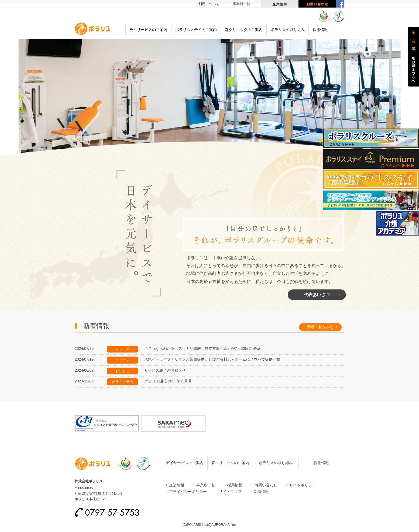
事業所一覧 (241, 4)
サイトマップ (230, 492)
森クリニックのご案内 (244, 30)
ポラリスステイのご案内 (196, 30)
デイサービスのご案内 (148, 30)
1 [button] (320, 141)
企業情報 (280, 4)
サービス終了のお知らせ (165, 370)
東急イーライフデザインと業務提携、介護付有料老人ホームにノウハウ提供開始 (212, 359)
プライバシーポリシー (188, 492)
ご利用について (207, 4)
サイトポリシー (303, 485)
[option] (209, 102)
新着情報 (261, 492)
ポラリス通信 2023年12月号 (168, 381)
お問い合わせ (317, 4)
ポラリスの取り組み (288, 30)
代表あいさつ (317, 295)
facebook (340, 4)
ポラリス (92, 29)
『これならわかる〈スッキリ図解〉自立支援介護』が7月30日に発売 (202, 348)
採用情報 (320, 30)
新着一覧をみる (320, 327)
